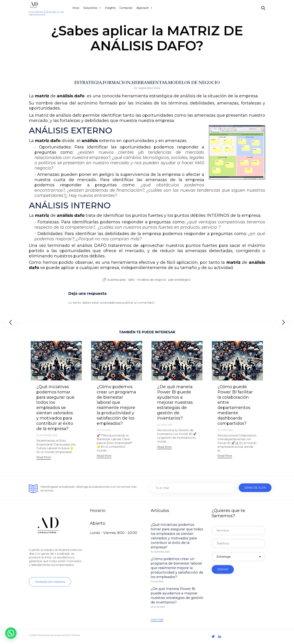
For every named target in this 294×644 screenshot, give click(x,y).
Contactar (126, 8)
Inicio (76, 8)
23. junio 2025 (165, 425)
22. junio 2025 (225, 430)
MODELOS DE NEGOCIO (194, 82)
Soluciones (92, 8)
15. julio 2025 (104, 430)
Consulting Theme (47, 635)
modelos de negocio (151, 280)
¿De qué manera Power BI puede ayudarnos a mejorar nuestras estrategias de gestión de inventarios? (175, 403)
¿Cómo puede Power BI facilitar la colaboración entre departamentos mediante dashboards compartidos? (235, 405)
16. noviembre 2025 (47, 436)
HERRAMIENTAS (149, 82)
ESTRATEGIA (88, 82)
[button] (44, 458)
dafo (131, 280)
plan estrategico (180, 280)
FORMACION (117, 82)
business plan (117, 280)
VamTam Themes (70, 635)
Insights (110, 8)
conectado (107, 303)
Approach (144, 8)
